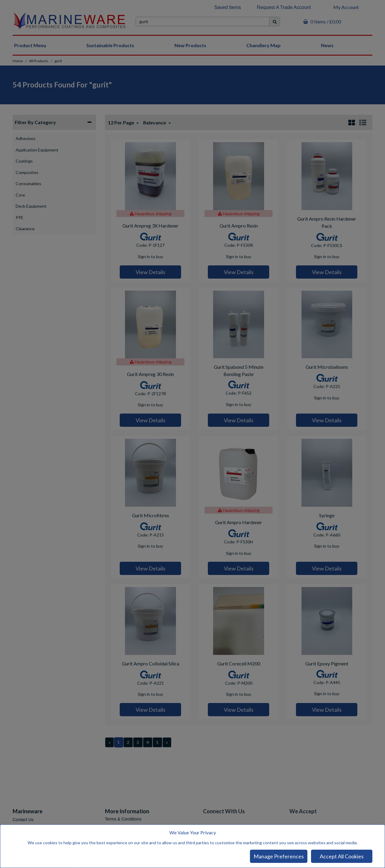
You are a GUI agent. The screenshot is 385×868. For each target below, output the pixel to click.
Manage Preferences (279, 856)
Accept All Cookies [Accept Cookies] (342, 856)
